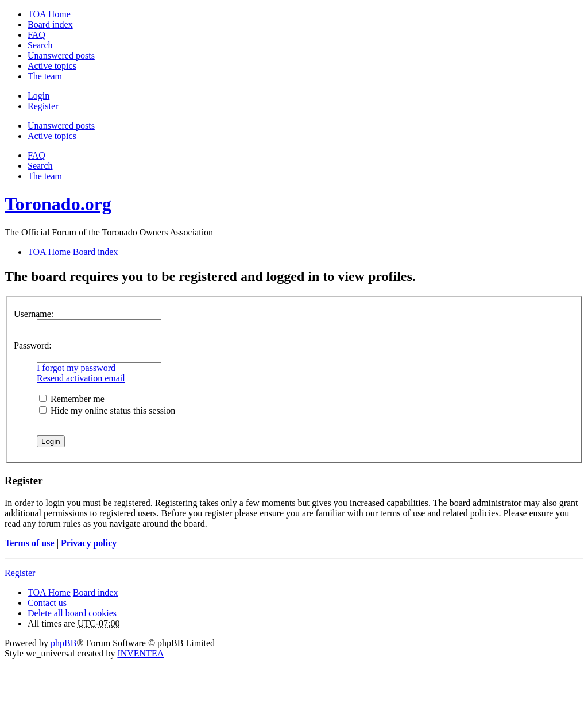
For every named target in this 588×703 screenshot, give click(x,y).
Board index (96, 592)
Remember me (72, 399)
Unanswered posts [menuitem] (61, 55)
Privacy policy (89, 543)
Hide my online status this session (107, 410)
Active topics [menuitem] (52, 66)
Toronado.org (58, 204)
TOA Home (49, 592)
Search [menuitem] (40, 45)
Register (20, 573)
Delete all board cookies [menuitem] (72, 613)
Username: (34, 314)
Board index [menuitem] (50, 24)
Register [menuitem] (43, 106)
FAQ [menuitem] (36, 35)
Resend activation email (81, 378)
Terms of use (30, 543)
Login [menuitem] (38, 96)
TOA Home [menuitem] (49, 14)
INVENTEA (140, 653)
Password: (33, 345)
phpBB (63, 643)
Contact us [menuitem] (47, 603)
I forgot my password (76, 368)
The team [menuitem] (45, 76)
